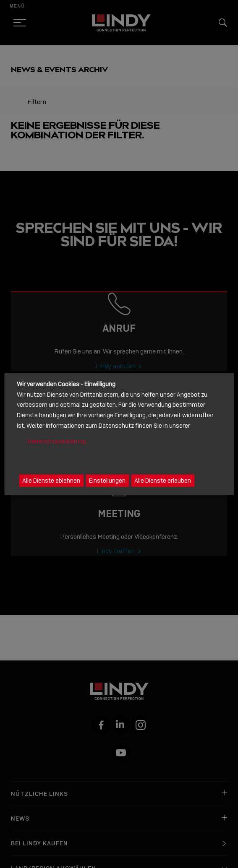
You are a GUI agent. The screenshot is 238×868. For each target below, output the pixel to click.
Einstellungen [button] (107, 481)
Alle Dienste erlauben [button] (163, 481)
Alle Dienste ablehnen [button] (51, 481)
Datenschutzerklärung (57, 441)
